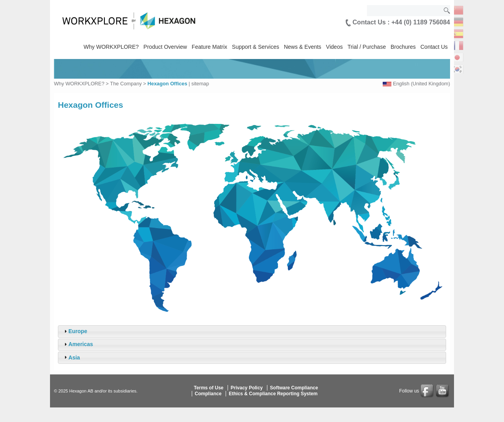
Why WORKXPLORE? (111, 47)
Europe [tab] (75, 331)
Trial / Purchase (367, 47)
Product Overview (165, 47)
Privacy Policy (247, 388)
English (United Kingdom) (422, 84)
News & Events (303, 47)
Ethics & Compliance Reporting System (273, 394)
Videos (334, 47)
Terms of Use (208, 388)
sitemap (200, 84)
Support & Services (256, 47)
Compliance (208, 394)
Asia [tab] (71, 357)
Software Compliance (294, 388)
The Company (126, 84)
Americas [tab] (78, 344)
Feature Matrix (209, 47)
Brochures (403, 47)
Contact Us (434, 47)
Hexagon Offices (168, 84)
